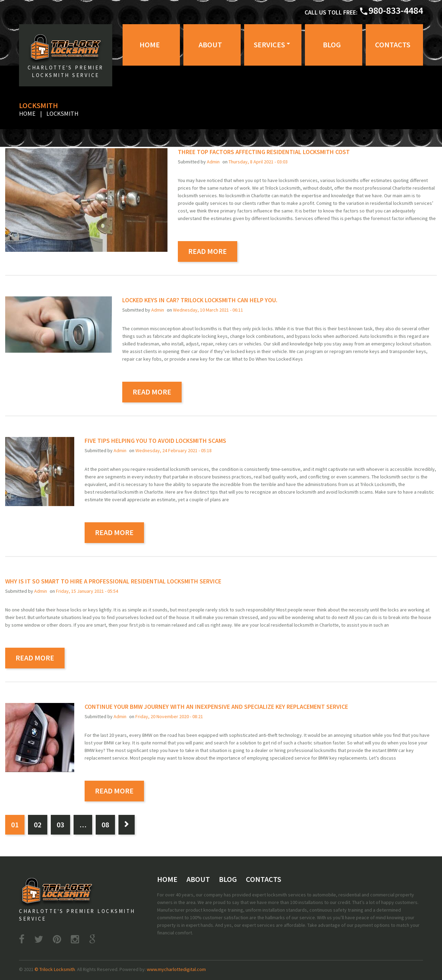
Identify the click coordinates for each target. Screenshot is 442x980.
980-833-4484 (396, 10)
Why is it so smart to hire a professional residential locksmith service (113, 581)
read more (208, 251)
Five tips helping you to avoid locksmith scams (155, 441)
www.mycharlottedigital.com (176, 969)
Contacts (393, 45)
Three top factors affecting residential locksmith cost (264, 152)
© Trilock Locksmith (55, 969)
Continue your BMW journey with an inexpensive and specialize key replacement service (216, 707)
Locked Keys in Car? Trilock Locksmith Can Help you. (200, 300)
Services (269, 45)
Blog (332, 45)
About (210, 45)
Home (150, 45)
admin (213, 162)
